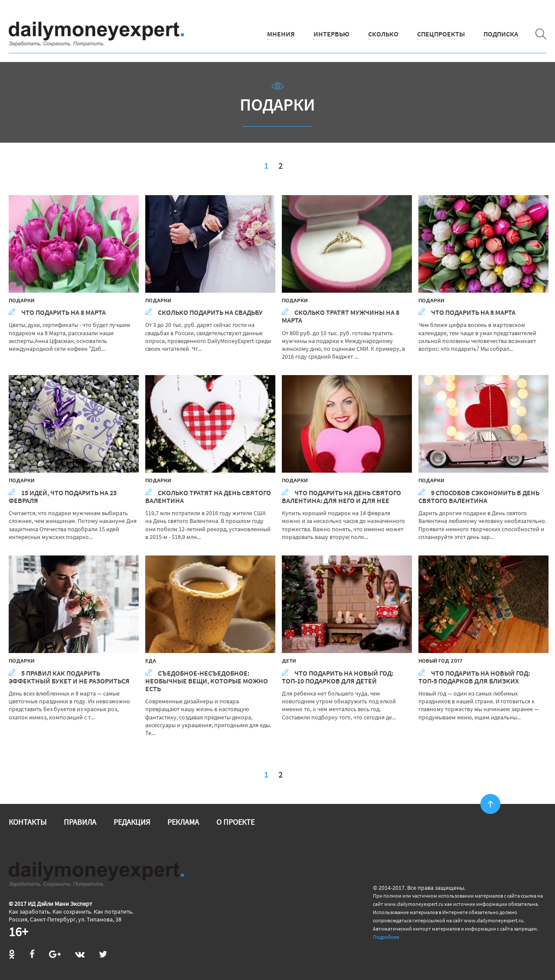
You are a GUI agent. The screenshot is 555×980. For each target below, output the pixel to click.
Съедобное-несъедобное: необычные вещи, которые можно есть (207, 681)
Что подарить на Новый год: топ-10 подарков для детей (338, 677)
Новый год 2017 (440, 660)
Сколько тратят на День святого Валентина (208, 497)
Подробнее (386, 937)
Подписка (501, 34)
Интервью (331, 34)
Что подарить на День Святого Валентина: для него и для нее (341, 497)
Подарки (21, 300)
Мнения (281, 34)
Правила (80, 822)
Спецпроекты (441, 34)
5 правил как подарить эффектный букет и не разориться (69, 677)
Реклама (183, 822)
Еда (151, 660)
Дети (289, 660)
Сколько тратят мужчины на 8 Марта (341, 316)
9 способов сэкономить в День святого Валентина (479, 497)
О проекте (235, 822)
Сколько (383, 34)
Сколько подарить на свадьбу (204, 312)
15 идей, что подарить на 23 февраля (63, 497)
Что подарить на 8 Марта (57, 312)
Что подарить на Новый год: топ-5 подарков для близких (474, 677)
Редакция (132, 822)
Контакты (28, 822)
